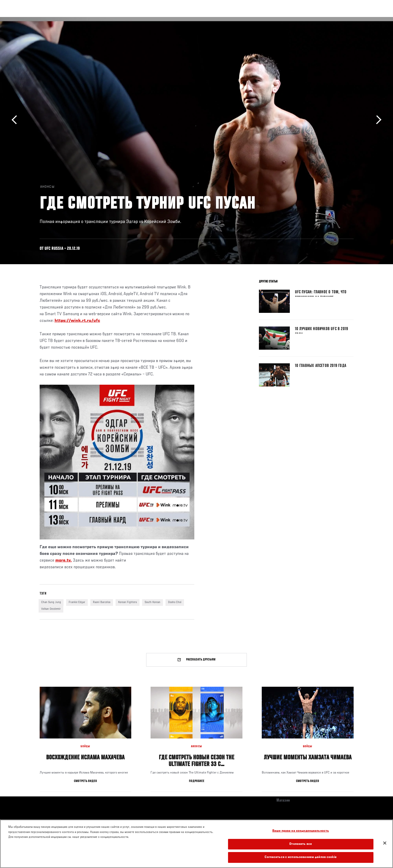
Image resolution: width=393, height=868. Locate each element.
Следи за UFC (317, 20)
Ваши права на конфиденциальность (301, 831)
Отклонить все (301, 844)
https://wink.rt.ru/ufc (77, 321)
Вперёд (377, 120)
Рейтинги (58, 20)
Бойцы (80, 20)
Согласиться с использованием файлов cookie (300, 857)
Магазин (343, 20)
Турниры (35, 20)
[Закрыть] (385, 843)
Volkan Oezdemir (51, 609)
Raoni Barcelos (102, 602)
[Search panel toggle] (356, 20)
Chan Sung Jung (51, 602)
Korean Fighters (128, 602)
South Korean (152, 602)
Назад (16, 120)
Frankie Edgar (77, 602)
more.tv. (64, 561)
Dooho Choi (175, 602)
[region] (197, 844)
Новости (101, 20)
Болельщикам (287, 20)
